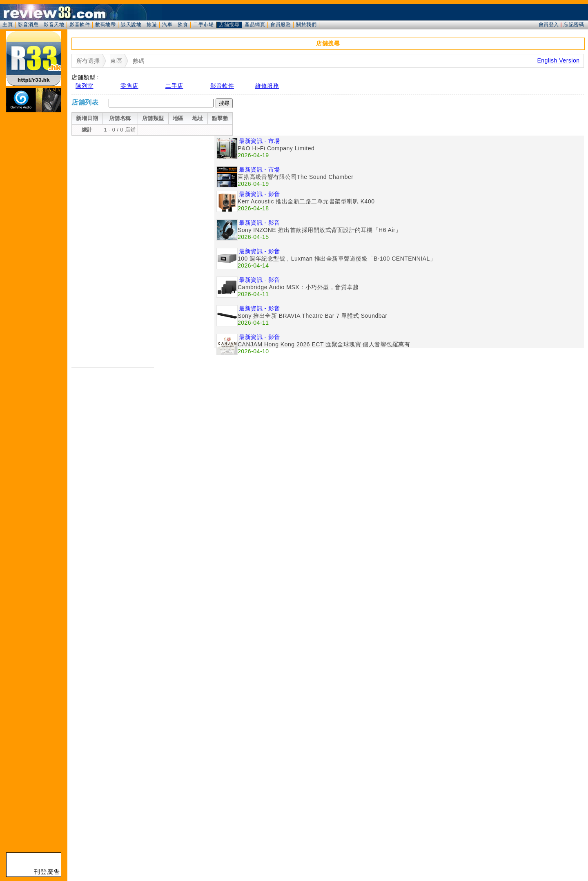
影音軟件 (80, 25)
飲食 (183, 25)
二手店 (174, 86)
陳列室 (85, 86)
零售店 (129, 86)
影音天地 (54, 25)
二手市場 (203, 25)
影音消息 (28, 25)
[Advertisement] (143, 193)
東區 (116, 61)
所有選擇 (88, 61)
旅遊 (152, 25)
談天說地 (131, 25)
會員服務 (281, 25)
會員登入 (549, 25)
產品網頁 (255, 25)
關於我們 (306, 25)
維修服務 (267, 86)
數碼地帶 (105, 25)
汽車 (167, 25)
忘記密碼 (574, 25)
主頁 (8, 25)
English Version (558, 60)
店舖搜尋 (229, 25)
